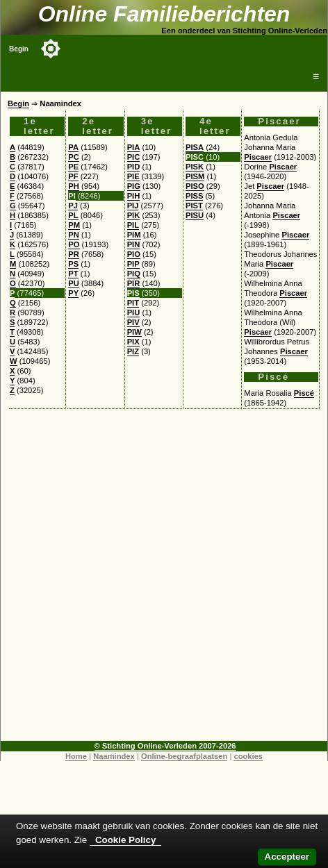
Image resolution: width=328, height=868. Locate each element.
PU (74, 283)
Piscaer (258, 157)
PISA (195, 147)
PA (73, 147)
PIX (133, 342)
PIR (134, 283)
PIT (133, 303)
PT (73, 274)
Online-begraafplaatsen (184, 756)
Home (76, 756)
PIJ (133, 206)
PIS (133, 293)
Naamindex (114, 756)
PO (74, 244)
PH (74, 186)
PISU (195, 215)
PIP (133, 264)
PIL (133, 225)
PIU (134, 312)
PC (74, 157)
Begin (19, 49)
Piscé (304, 393)
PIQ (134, 274)
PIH (134, 196)
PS (73, 264)
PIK (134, 215)
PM (74, 225)
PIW (134, 332)
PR (74, 254)
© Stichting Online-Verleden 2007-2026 (165, 746)
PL (73, 215)
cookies (248, 756)
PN (74, 235)
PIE (133, 176)
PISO (195, 186)
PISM (195, 176)
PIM (134, 235)
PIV (133, 322)
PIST (194, 206)
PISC (195, 157)
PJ (73, 206)
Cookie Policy (125, 840)
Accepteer (287, 857)
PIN (134, 244)
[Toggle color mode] (51, 49)
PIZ (133, 351)
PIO (134, 254)
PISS (195, 196)
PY (73, 293)
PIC (134, 157)
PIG (134, 186)
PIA (134, 147)
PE (73, 167)
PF (73, 176)
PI (72, 196)
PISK (195, 167)
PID (134, 167)
